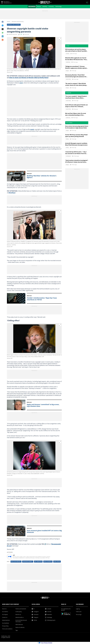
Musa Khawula (48, 562)
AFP (21, 35)
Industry (45, 7)
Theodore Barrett (28, 562)
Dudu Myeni (57, 562)
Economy (51, 7)
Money (39, 7)
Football (68, 54)
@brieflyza (12, 193)
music (32, 130)
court (21, 83)
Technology (58, 7)
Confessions (68, 157)
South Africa (68, 80)
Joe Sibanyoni (38, 562)
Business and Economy (18, 22)
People (67, 71)
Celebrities (68, 63)
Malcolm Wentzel (16, 562)
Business (32, 7)
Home (8, 22)
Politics (67, 139)
